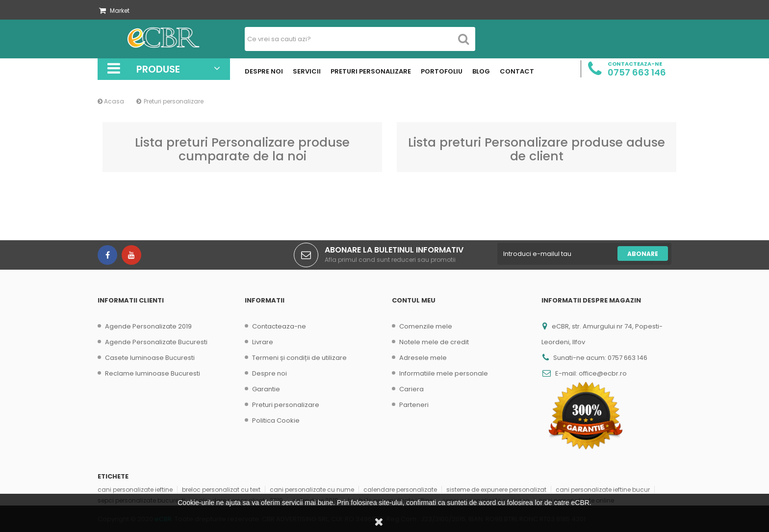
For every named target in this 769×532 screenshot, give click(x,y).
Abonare (643, 254)
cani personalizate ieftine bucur (603, 490)
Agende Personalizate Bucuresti (156, 342)
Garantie (266, 389)
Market (114, 11)
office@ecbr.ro (603, 373)
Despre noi (269, 373)
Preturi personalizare (286, 405)
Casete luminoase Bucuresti (150, 358)
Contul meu (414, 300)
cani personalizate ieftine (135, 490)
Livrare (263, 342)
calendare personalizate (400, 490)
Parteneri (414, 405)
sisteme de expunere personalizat (496, 490)
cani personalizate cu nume (312, 490)
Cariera (411, 389)
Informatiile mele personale (444, 373)
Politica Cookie (276, 420)
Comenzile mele (426, 326)
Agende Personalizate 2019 (148, 326)
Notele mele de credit (434, 342)
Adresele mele (423, 358)
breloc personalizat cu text (221, 490)
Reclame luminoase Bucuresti (153, 373)
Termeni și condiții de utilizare (299, 358)
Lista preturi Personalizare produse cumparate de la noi (242, 149)
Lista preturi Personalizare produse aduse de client (537, 149)
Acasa (111, 101)
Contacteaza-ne (279, 326)
